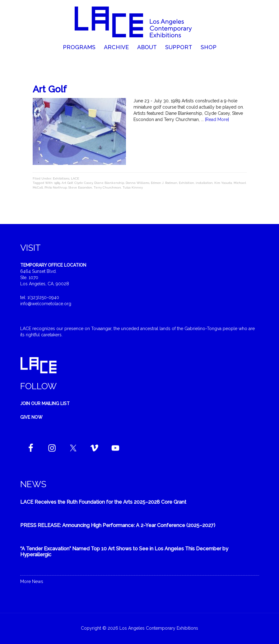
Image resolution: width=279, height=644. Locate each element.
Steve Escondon (80, 187)
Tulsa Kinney (133, 187)
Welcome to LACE (139, 22)
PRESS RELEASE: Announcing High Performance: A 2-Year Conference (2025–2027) (118, 525)
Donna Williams (137, 183)
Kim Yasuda (223, 183)
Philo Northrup (56, 187)
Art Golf (50, 89)
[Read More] (217, 119)
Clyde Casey (84, 183)
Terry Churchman (107, 187)
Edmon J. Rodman (164, 183)
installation (204, 183)
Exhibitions (61, 178)
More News (32, 581)
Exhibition (186, 183)
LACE (75, 178)
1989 (57, 183)
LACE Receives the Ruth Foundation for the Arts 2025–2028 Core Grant (103, 502)
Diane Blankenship (109, 183)
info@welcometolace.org (46, 304)
